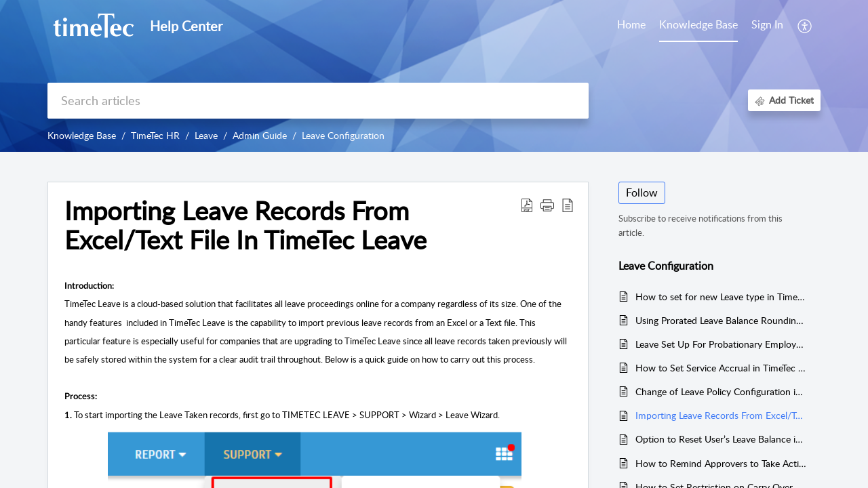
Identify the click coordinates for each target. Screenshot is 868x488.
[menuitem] (767, 26)
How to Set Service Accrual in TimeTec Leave (721, 368)
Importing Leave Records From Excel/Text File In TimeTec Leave (245, 226)
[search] (318, 101)
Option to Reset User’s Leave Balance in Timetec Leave (721, 439)
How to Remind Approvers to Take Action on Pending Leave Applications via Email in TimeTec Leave (721, 463)
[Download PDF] (527, 205)
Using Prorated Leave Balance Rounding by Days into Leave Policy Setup (721, 320)
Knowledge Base (82, 135)
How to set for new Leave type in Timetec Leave (721, 297)
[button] (547, 205)
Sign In (767, 24)
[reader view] (568, 205)
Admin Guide (260, 135)
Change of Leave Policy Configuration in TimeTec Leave (721, 391)
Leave (206, 135)
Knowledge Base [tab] (698, 24)
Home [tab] (631, 24)
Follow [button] (642, 192)
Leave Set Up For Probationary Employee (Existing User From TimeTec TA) (721, 344)
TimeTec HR (155, 135)
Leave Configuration (343, 135)
